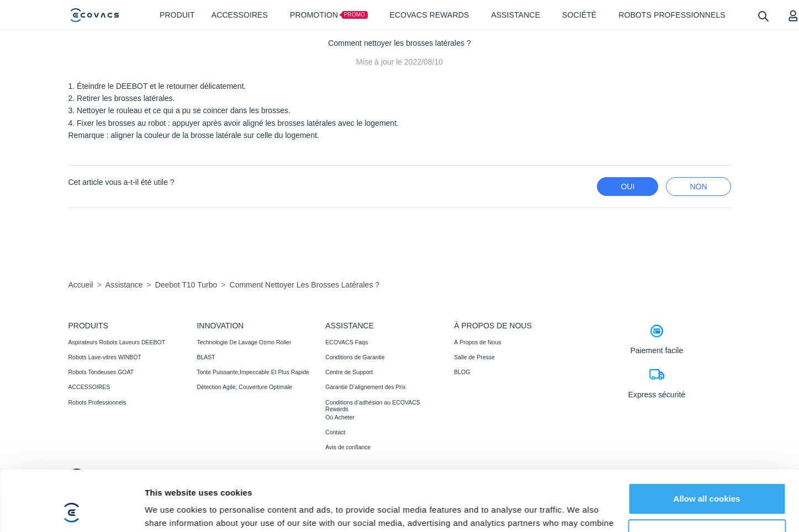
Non (698, 187)
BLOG (462, 372)
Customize (707, 478)
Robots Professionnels (97, 402)
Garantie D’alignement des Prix (365, 387)
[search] (763, 16)
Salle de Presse (474, 357)
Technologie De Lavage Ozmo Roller (244, 342)
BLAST (206, 357)
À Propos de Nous (477, 342)
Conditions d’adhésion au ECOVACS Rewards (372, 406)
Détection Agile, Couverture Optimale (244, 387)
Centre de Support (349, 372)
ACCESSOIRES (89, 387)
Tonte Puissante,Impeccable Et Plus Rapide (253, 372)
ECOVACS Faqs (346, 342)
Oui (628, 187)
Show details (170, 510)
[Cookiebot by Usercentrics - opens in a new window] (72, 510)
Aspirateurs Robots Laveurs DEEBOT (117, 342)
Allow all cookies (707, 442)
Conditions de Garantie (355, 357)
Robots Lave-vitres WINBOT (105, 357)
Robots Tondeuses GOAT (101, 372)
